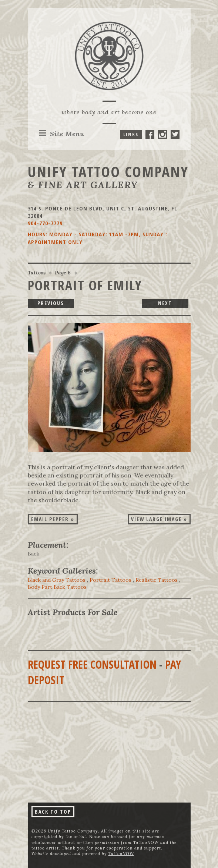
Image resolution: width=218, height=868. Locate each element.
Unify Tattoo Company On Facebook (150, 134)
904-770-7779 (45, 223)
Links (131, 134)
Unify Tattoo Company (108, 171)
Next (165, 303)
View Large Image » (159, 519)
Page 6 (63, 273)
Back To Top (53, 812)
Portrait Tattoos (110, 580)
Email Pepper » (53, 519)
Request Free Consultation (92, 664)
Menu (67, 134)
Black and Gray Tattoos (57, 580)
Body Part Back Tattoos (57, 587)
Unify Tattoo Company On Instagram (162, 134)
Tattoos (37, 273)
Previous (51, 303)
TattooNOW (121, 854)
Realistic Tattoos (157, 580)
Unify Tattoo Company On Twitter (175, 134)
